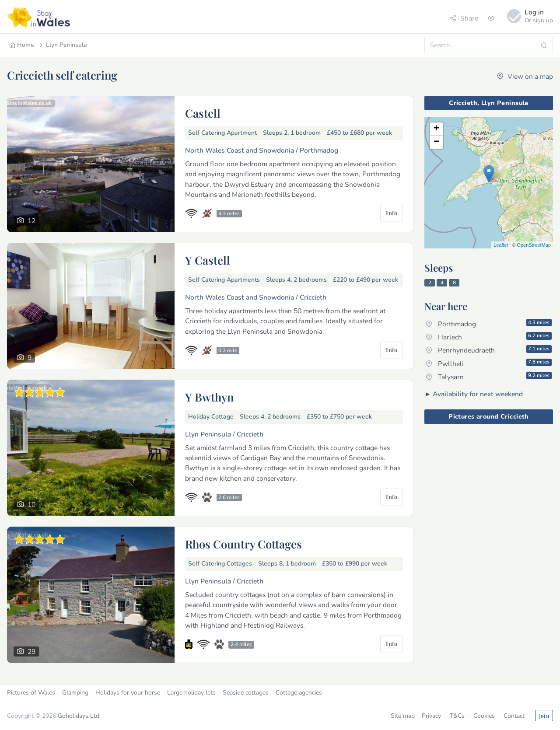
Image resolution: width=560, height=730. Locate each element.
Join (544, 716)
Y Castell (208, 260)
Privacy (431, 716)
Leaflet (501, 245)
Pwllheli (489, 363)
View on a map (525, 76)
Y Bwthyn (210, 397)
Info (392, 213)
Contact (514, 716)
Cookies (484, 716)
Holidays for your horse (128, 693)
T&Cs (457, 716)
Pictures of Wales (31, 693)
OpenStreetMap (534, 245)
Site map (403, 716)
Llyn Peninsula (63, 45)
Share (464, 18)
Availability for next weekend (478, 394)
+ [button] (436, 129)
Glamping (75, 693)
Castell (203, 113)
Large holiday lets (191, 693)
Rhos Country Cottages (243, 544)
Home (22, 45)
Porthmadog (489, 324)
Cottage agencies (299, 693)
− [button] (436, 142)
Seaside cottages (246, 693)
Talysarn (489, 377)
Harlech (489, 337)
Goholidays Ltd (79, 716)
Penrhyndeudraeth (489, 350)
